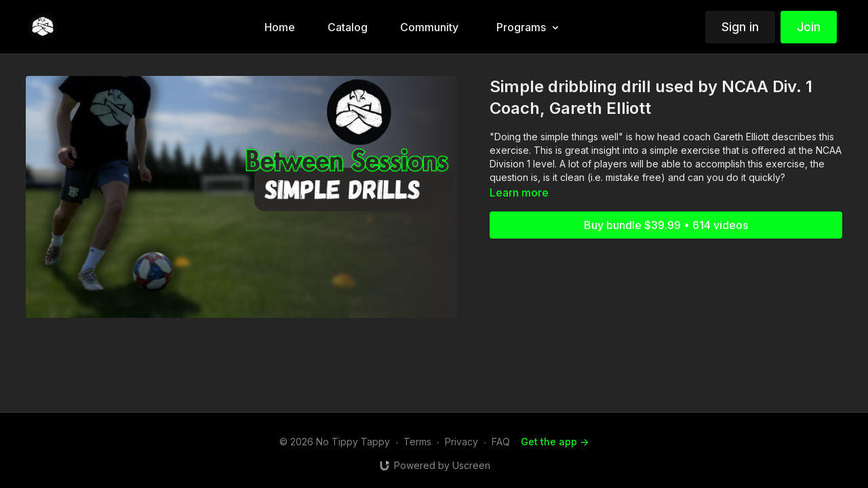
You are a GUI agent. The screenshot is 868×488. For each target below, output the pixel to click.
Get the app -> (555, 442)
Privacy (461, 442)
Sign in (740, 27)
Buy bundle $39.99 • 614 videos (666, 225)
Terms (417, 442)
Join (809, 27)
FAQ (501, 442)
